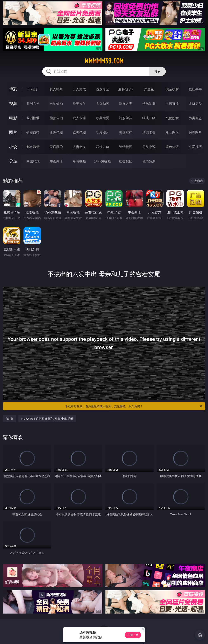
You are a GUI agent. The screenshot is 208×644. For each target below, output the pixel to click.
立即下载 (133, 635)
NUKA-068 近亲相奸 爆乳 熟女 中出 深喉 (47, 419)
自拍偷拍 (56, 104)
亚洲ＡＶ (33, 104)
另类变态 (195, 118)
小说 (13, 147)
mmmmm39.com (104, 61)
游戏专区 (103, 89)
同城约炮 (33, 161)
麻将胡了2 (126, 89)
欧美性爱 (103, 118)
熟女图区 (172, 132)
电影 (13, 118)
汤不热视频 (103, 161)
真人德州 (56, 89)
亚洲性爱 (33, 118)
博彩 (13, 89)
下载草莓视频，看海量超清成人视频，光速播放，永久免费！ (134, 406)
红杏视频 (126, 161)
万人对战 (79, 89)
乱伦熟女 (172, 118)
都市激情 (33, 147)
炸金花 (149, 89)
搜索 (158, 71)
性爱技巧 (195, 147)
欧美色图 (79, 132)
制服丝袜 (126, 118)
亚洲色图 (56, 132)
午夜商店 (56, 161)
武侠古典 (103, 147)
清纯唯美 (149, 132)
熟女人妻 (126, 104)
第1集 (10, 419)
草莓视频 (79, 161)
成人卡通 (79, 118)
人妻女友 (79, 147)
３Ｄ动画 (103, 104)
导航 (13, 161)
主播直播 (172, 104)
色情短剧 (149, 161)
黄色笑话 (172, 147)
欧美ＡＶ (79, 104)
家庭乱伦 (56, 147)
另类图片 (195, 132)
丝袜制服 (149, 104)
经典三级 (149, 118)
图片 (13, 132)
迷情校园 (126, 147)
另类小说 (149, 147)
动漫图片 (103, 132)
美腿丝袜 (126, 132)
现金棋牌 (172, 89)
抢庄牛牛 (195, 89)
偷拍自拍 (56, 118)
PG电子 (33, 89)
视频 (13, 103)
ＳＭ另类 (195, 104)
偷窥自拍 (33, 132)
